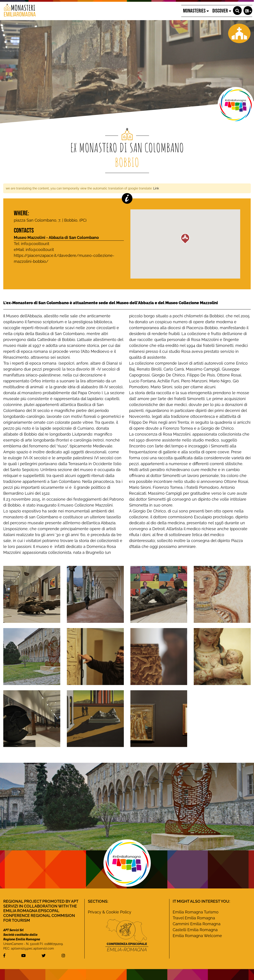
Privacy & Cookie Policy (110, 912)
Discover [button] (222, 11)
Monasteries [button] (196, 11)
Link (156, 188)
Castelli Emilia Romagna (195, 930)
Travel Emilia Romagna (194, 918)
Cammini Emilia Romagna (197, 924)
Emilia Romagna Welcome (197, 936)
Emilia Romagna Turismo (196, 912)
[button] (237, 11)
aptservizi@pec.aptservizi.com (32, 948)
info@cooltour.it (40, 250)
